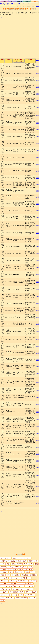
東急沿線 (25, 575)
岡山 (11, 572)
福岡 (3, 575)
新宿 (25, 564)
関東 (30, 561)
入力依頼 (11, 3)
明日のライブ (17, 558)
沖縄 (8, 575)
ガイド (4, 3)
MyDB (4, 1)
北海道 (13, 561)
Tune (12, 1)
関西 (9, 569)
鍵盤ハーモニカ (31, 592)
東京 (8, 564)
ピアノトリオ (6, 595)
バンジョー (12, 584)
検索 (1, 3)
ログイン (37, 6)
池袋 (36, 564)
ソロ (21, 595)
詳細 (37, 66)
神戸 (31, 569)
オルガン (4, 592)
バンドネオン (19, 586)
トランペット (14, 578)
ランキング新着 (17, 3)
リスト (8, 3)
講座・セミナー (21, 598)
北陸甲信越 (17, 567)
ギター (3, 584)
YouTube (11, 5)
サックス (4, 581)
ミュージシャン (30, 3)
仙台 (25, 561)
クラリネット (23, 581)
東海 (25, 567)
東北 (19, 561)
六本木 (19, 564)
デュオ (15, 595)
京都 (15, 569)
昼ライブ (27, 558)
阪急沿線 (33, 575)
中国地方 (4, 572)
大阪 (20, 569)
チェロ (30, 584)
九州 (32, 572)
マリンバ (16, 589)
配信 (7, 5)
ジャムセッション (7, 598)
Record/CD (19, 1)
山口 (22, 572)
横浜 (9, 567)
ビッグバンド (29, 595)
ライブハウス (24, 3)
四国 (27, 572)
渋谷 (31, 564)
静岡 (30, 567)
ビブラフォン (6, 589)
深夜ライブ (5, 561)
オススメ (32, 598)
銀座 (13, 564)
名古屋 (3, 569)
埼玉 (35, 561)
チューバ (33, 581)
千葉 (3, 564)
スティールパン (26, 589)
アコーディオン (6, 586)
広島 (16, 572)
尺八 (22, 592)
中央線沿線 (16, 575)
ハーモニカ (30, 586)
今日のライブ (6, 558)
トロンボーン (26, 578)
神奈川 (3, 567)
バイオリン (22, 584)
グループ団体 (3, 5)
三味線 (16, 592)
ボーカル (4, 578)
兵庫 (25, 569)
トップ (15, 5)
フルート (13, 581)
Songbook (27, 1)
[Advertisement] (19, 39)
